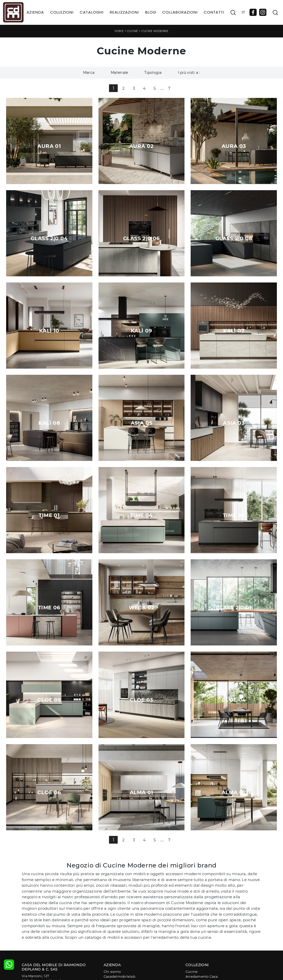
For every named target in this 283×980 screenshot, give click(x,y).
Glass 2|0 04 (49, 238)
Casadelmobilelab (119, 976)
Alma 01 (141, 792)
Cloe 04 (234, 700)
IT (244, 12)
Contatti (214, 12)
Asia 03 (234, 423)
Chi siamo (112, 972)
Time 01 (49, 515)
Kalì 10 (49, 331)
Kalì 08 (49, 423)
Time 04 (141, 515)
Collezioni (62, 12)
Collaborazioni (180, 12)
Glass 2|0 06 (141, 238)
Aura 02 (141, 146)
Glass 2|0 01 (234, 608)
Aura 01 (49, 146)
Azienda (35, 12)
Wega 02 (142, 608)
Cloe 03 (141, 700)
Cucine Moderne (155, 31)
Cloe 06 (49, 792)
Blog (151, 12)
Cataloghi (92, 12)
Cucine (133, 31)
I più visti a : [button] (189, 73)
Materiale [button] (119, 73)
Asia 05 (142, 423)
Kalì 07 (234, 331)
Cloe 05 (49, 700)
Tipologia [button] (153, 73)
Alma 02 (234, 792)
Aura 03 (234, 146)
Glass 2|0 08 (234, 238)
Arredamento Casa (202, 976)
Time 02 (234, 515)
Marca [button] (89, 73)
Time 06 (49, 608)
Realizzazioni (124, 12)
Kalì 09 (141, 331)
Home (119, 31)
